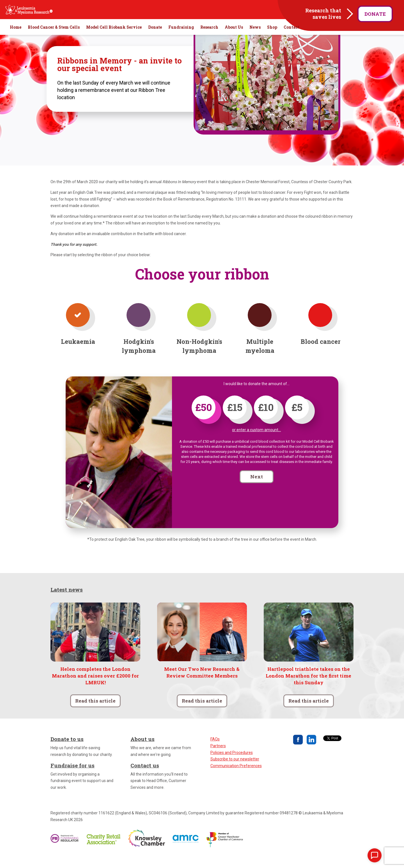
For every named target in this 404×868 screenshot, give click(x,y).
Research (209, 39)
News (255, 39)
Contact (291, 39)
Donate (375, 14)
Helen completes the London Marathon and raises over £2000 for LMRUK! (95, 688)
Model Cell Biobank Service (114, 39)
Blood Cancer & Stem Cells (54, 39)
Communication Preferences (236, 778)
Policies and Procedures (232, 765)
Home (16, 39)
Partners (218, 758)
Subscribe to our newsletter (235, 771)
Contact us (145, 777)
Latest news (67, 602)
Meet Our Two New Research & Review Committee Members (202, 684)
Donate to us (67, 751)
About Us (234, 39)
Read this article (95, 713)
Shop (272, 39)
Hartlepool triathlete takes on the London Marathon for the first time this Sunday (308, 688)
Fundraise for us (73, 777)
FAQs (215, 751)
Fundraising (181, 39)
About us (143, 751)
